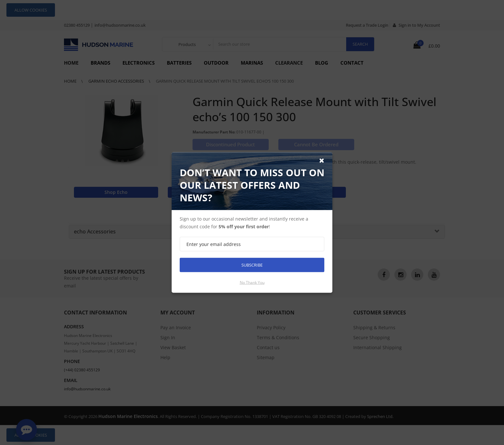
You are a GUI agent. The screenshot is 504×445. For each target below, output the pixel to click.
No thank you (252, 282)
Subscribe (252, 265)
